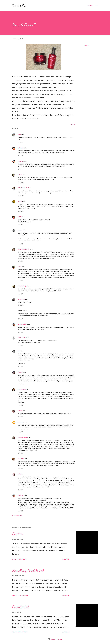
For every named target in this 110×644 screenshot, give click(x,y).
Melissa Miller (22, 337)
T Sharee (20, 148)
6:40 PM (20, 261)
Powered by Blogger (55, 639)
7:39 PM (20, 280)
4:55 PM (20, 511)
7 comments (22, 559)
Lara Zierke (21, 458)
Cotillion (18, 534)
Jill (18, 351)
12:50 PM (21, 225)
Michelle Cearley (23, 437)
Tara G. (20, 201)
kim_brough (21, 299)
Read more (65, 559)
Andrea (20, 230)
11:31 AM (21, 405)
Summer (20, 411)
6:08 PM (20, 417)
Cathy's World (22, 389)
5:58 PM (20, 367)
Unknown (20, 422)
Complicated (21, 607)
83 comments (22, 632)
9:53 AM (20, 142)
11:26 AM (21, 196)
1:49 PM (20, 332)
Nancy (20, 217)
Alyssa (20, 266)
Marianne (20, 495)
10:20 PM (21, 305)
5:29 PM (20, 345)
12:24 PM (21, 211)
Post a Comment (17, 515)
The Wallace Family (23, 249)
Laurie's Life (19, 5)
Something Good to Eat (28, 570)
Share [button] (87, 46)
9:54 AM (20, 156)
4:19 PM (20, 432)
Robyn (20, 474)
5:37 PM (20, 244)
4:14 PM (20, 453)
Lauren (20, 174)
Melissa (20, 372)
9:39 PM (20, 294)
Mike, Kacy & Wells (23, 188)
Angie (19, 134)
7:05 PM (20, 468)
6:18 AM (20, 319)
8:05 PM (20, 490)
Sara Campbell (22, 324)
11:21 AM (21, 384)
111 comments (23, 595)
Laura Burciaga (22, 286)
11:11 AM (21, 182)
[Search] (90, 5)
